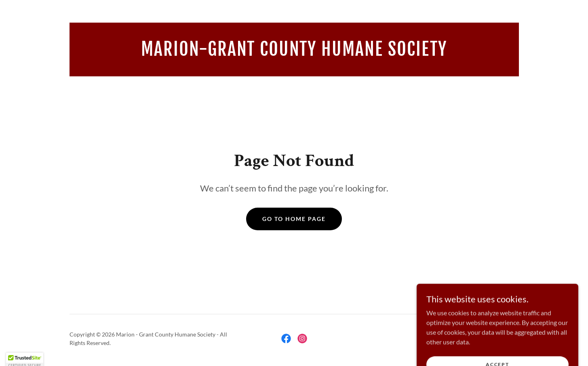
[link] (294, 53)
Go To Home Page (294, 219)
